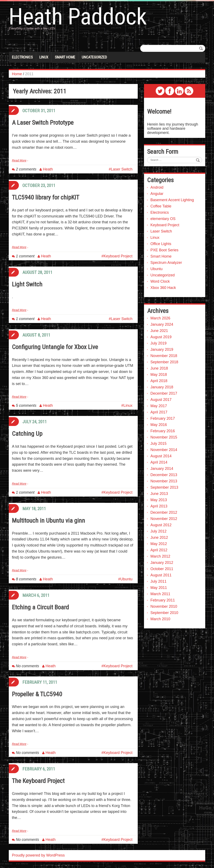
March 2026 (160, 318)
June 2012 (159, 538)
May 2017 (159, 406)
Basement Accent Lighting (172, 200)
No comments (27, 666)
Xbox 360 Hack (163, 288)
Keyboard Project (118, 256)
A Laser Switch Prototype (43, 123)
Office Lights (161, 244)
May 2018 (159, 375)
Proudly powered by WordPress (38, 855)
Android (157, 187)
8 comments (26, 579)
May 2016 (159, 425)
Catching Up (27, 434)
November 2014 (164, 450)
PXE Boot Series (164, 250)
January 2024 (162, 324)
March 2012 (160, 556)
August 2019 (161, 337)
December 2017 (164, 393)
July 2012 (159, 531)
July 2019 (159, 343)
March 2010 (160, 619)
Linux (44, 57)
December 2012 (164, 512)
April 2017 (159, 412)
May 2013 (159, 500)
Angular (157, 194)
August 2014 (161, 456)
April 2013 (159, 506)
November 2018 (164, 356)
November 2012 (164, 519)
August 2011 (161, 575)
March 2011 (160, 594)
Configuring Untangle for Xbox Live (55, 347)
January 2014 (162, 469)
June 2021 (159, 331)
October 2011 (162, 569)
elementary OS (163, 219)
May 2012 (159, 544)
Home (17, 74)
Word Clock (160, 281)
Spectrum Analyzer (166, 263)
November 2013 (164, 481)
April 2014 (159, 462)
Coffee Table (161, 206)
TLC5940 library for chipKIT (46, 197)
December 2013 (164, 475)
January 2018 (162, 387)
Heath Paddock (78, 17)
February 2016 (163, 431)
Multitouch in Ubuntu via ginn (48, 520)
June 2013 (159, 494)
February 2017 (163, 418)
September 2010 (164, 613)
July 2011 (159, 581)
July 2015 (159, 444)
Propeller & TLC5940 (37, 694)
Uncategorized (94, 57)
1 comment (25, 256)
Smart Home (65, 57)
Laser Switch (122, 169)
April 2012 (159, 550)
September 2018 (164, 362)
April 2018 (159, 381)
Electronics (22, 57)
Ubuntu (126, 579)
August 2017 (161, 400)
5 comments (26, 405)
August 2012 (161, 525)
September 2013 (164, 487)
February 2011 (163, 600)
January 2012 (162, 563)
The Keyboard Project (38, 781)
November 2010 (164, 606)
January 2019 (162, 349)
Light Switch (27, 284)
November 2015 (164, 437)
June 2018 (159, 368)
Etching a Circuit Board (40, 607)
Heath (48, 169)
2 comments (26, 169)
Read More (19, 160)
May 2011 (159, 588)
